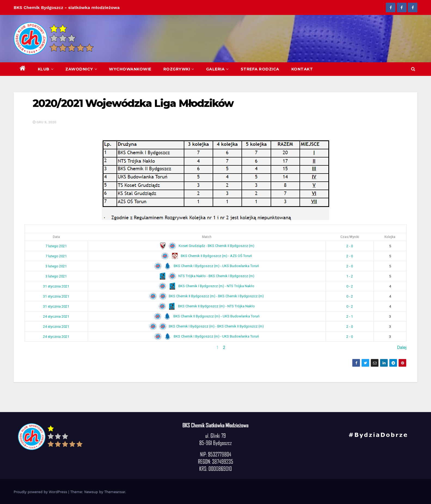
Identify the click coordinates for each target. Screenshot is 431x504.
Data (56, 237)
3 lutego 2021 (56, 266)
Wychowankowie (130, 69)
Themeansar (115, 492)
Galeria (217, 69)
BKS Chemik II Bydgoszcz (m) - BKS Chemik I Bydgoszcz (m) (207, 296)
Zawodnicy (81, 69)
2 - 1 (350, 316)
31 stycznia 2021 (56, 286)
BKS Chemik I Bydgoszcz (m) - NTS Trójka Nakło (207, 286)
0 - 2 (350, 286)
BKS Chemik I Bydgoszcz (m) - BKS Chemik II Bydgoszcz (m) (207, 326)
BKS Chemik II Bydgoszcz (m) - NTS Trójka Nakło (207, 306)
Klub (46, 69)
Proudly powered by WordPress (41, 492)
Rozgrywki (179, 69)
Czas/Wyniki (350, 237)
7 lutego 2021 (56, 246)
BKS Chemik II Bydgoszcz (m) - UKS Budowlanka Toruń (207, 316)
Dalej (402, 347)
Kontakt (302, 69)
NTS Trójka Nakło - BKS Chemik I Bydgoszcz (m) (207, 276)
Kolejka (390, 237)
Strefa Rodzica (260, 69)
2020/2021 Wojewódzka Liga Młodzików (133, 103)
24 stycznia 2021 (56, 316)
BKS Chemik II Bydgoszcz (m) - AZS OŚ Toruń (207, 256)
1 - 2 (350, 276)
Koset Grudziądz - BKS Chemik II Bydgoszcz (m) (207, 246)
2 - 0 (350, 246)
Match (207, 237)
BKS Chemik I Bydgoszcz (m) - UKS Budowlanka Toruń (207, 266)
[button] (413, 69)
